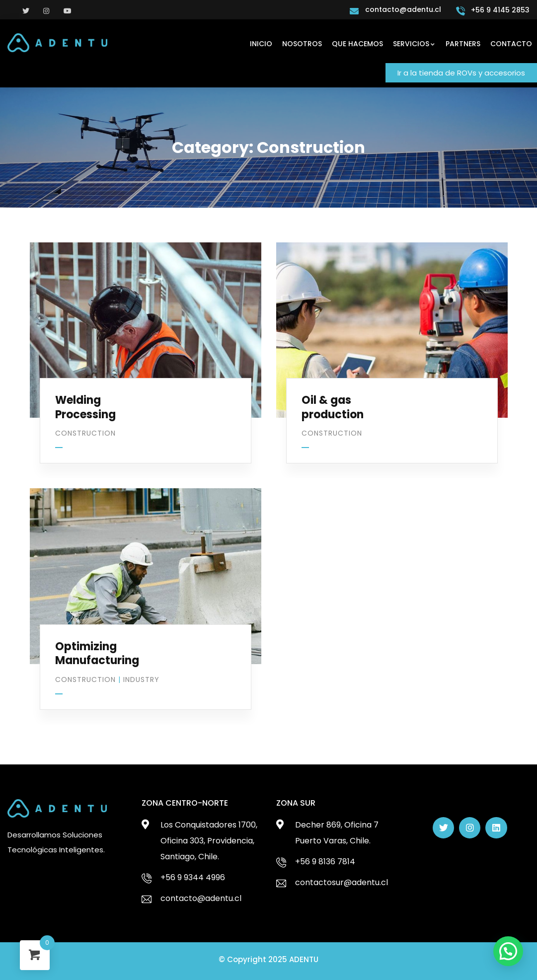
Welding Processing (85, 407)
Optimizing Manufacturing (97, 654)
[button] (461, 73)
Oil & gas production (333, 407)
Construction (85, 433)
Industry (141, 679)
